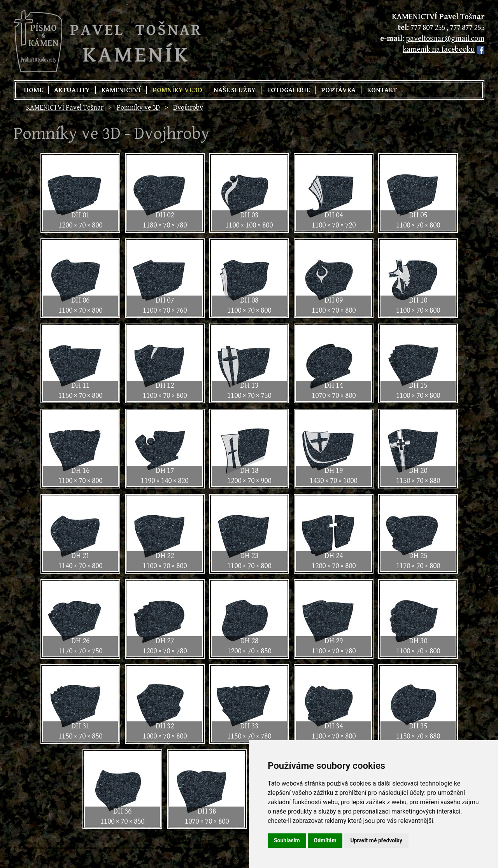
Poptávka (338, 90)
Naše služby (235, 90)
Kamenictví (121, 90)
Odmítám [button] (325, 840)
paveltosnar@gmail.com (445, 39)
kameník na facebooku (439, 50)
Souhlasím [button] (287, 840)
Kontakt (382, 90)
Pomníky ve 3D (177, 90)
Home (33, 90)
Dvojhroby (188, 108)
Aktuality (72, 90)
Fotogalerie (288, 90)
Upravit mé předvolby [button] (376, 840)
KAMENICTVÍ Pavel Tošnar (65, 108)
